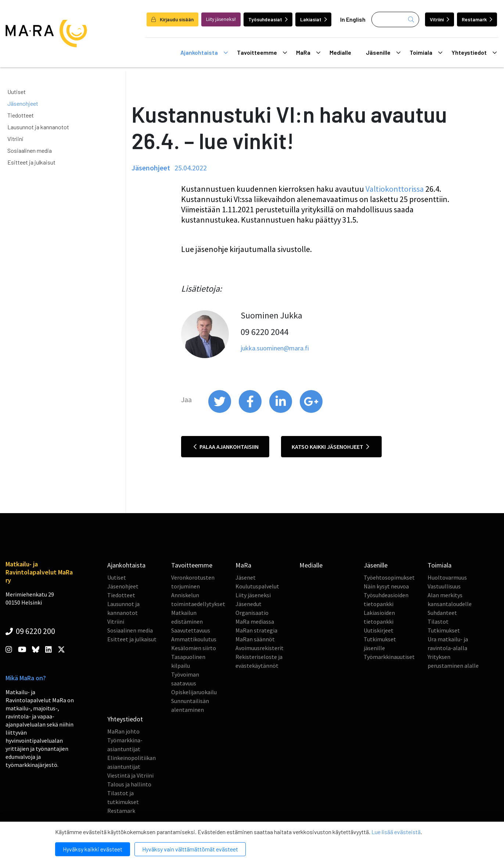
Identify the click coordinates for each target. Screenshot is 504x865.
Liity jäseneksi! (221, 19)
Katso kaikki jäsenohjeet (330, 447)
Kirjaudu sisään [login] (172, 19)
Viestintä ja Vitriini (130, 775)
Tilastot (438, 621)
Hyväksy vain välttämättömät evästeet (190, 849)
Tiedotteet (21, 115)
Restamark (477, 19)
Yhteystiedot (474, 53)
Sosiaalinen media (30, 150)
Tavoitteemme (262, 53)
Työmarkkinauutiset (389, 657)
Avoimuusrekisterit (260, 648)
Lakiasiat (314, 19)
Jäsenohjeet (23, 103)
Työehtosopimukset (389, 577)
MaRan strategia (256, 630)
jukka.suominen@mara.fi (275, 348)
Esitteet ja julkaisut (31, 162)
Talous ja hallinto (129, 784)
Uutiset (17, 92)
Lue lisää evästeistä (396, 832)
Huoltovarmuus (447, 577)
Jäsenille (383, 53)
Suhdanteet (442, 613)
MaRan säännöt (255, 639)
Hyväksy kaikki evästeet (93, 849)
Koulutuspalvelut (257, 586)
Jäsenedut (249, 604)
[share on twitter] (220, 411)
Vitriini (440, 19)
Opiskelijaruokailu (194, 692)
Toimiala (426, 53)
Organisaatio (252, 613)
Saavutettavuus (191, 630)
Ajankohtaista (204, 53)
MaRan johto (123, 731)
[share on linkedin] (281, 411)
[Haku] (395, 19)
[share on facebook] (251, 411)
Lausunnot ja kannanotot (38, 127)
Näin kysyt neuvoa (386, 586)
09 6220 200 (30, 631)
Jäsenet (246, 577)
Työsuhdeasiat (268, 19)
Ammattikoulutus (194, 639)
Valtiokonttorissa (395, 189)
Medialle (340, 52)
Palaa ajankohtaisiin (226, 447)
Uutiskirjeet (379, 630)
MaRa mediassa (255, 621)
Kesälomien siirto (194, 648)
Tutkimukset (444, 630)
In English (353, 19)
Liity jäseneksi (253, 595)
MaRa (308, 53)
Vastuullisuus (444, 586)
